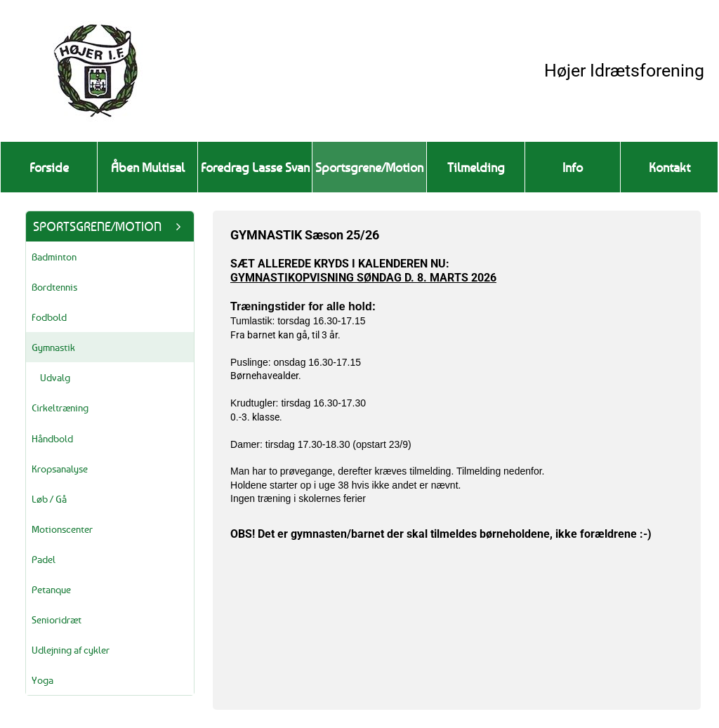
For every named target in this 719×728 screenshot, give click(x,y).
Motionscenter (62, 529)
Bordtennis (54, 287)
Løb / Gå (49, 499)
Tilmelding (476, 167)
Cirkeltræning (60, 408)
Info (573, 167)
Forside (49, 167)
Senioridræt (57, 620)
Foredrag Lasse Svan (255, 167)
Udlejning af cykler (71, 650)
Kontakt (669, 167)
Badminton (54, 257)
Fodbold (49, 317)
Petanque (51, 589)
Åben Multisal (148, 167)
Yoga (42, 680)
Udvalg (55, 377)
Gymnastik (53, 347)
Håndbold (52, 438)
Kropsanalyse (60, 469)
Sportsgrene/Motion (369, 167)
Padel (44, 559)
